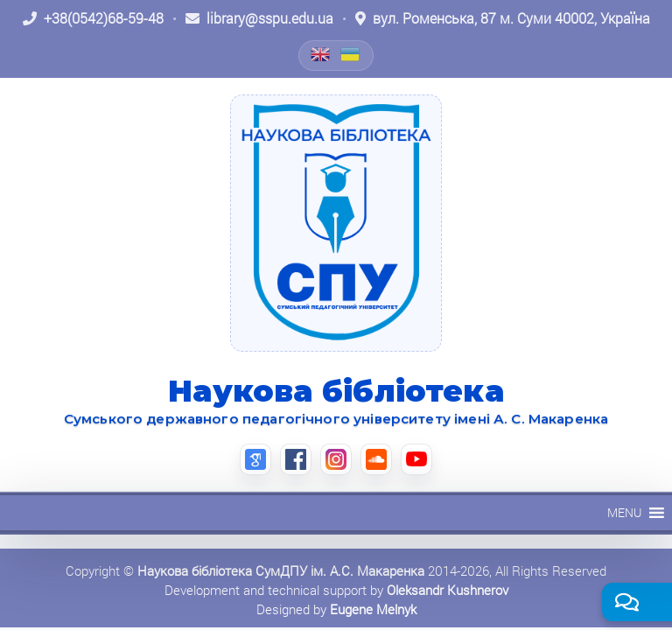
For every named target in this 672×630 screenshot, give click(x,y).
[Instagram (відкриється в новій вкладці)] (336, 459)
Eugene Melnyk (373, 609)
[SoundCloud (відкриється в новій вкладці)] (376, 459)
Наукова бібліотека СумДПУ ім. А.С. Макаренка (281, 570)
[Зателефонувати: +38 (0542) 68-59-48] (93, 18)
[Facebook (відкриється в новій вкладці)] (296, 459)
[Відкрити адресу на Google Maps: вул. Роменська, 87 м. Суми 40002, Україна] (503, 18)
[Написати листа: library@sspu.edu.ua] (259, 18)
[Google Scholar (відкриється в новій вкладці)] (255, 459)
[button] (624, 513)
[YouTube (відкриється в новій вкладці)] (416, 459)
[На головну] (336, 223)
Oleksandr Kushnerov (448, 590)
